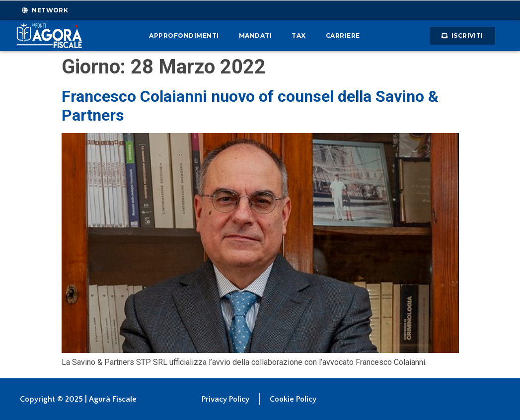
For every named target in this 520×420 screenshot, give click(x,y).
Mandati (256, 35)
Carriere (343, 35)
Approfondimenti (184, 35)
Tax (299, 35)
